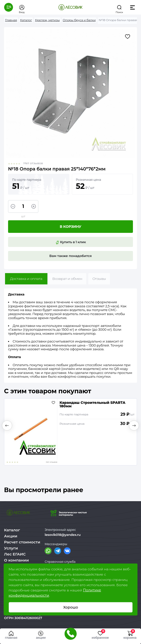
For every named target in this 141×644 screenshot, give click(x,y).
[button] (9, 7)
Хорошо (70, 607)
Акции (11, 536)
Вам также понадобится (71, 256)
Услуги (11, 548)
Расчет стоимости (22, 542)
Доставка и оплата (26, 279)
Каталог (12, 530)
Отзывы (99, 279)
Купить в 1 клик (71, 242)
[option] (70, 432)
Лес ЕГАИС (15, 554)
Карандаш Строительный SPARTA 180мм (92, 404)
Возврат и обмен (67, 279)
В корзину (70, 227)
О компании (16, 560)
